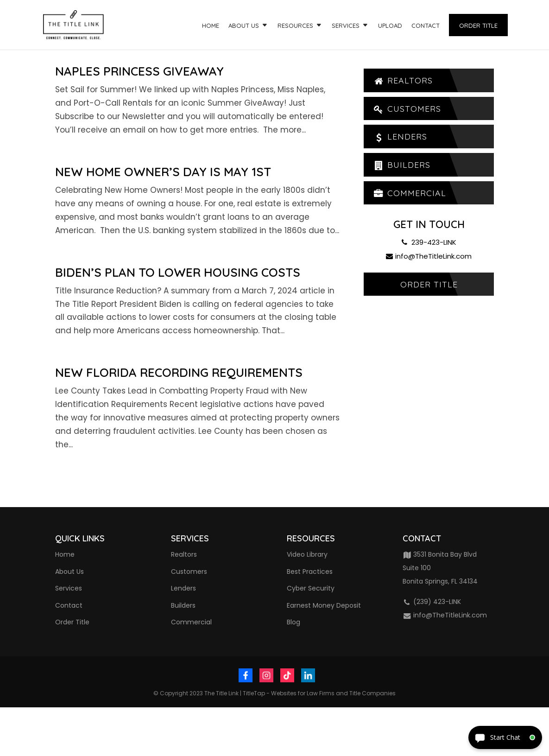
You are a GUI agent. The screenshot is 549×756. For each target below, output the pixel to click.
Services (346, 26)
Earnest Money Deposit (324, 605)
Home (211, 26)
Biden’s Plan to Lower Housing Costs (178, 272)
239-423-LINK (429, 243)
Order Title (478, 25)
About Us (244, 26)
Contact (426, 26)
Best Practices (310, 572)
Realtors (403, 80)
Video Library (307, 554)
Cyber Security (311, 588)
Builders (402, 165)
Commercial (410, 194)
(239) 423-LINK (432, 602)
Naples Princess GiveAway (139, 71)
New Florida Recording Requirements (179, 372)
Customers (407, 109)
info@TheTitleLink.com (429, 257)
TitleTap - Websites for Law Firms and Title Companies (319, 693)
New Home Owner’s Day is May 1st (163, 172)
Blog (293, 622)
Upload (390, 26)
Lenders (400, 137)
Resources (295, 26)
